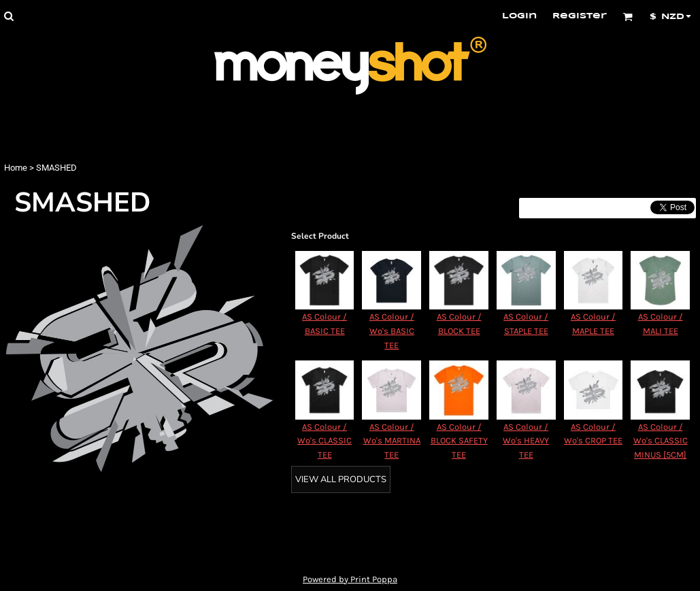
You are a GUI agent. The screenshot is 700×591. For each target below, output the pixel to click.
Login (519, 16)
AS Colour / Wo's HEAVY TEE (526, 441)
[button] (9, 16)
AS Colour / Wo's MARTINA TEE (392, 441)
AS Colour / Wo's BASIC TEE (392, 331)
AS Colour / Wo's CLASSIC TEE (324, 441)
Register (580, 16)
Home (16, 168)
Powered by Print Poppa (350, 579)
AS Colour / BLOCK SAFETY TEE (459, 441)
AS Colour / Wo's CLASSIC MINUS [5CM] (661, 441)
